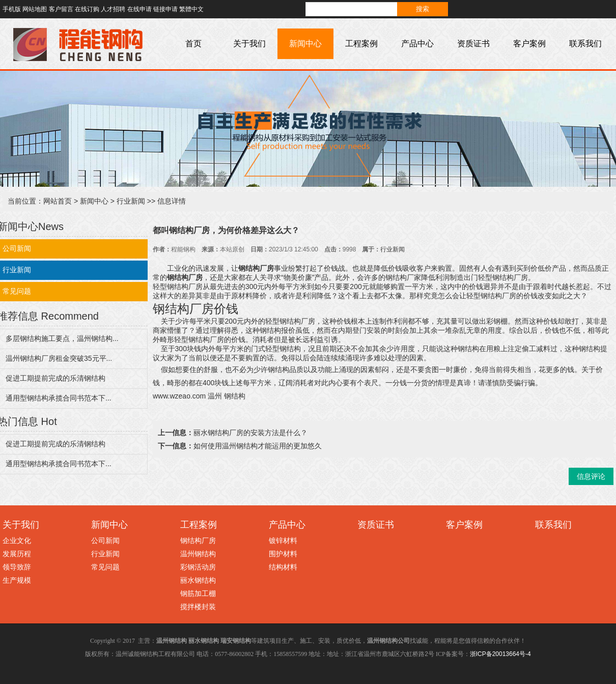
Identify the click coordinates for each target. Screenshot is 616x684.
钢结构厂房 (198, 540)
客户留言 (61, 9)
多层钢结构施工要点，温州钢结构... (62, 338)
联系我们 (585, 44)
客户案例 (529, 44)
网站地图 (35, 9)
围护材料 (283, 554)
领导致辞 (17, 567)
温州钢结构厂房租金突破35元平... (59, 358)
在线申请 (139, 9)
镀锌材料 (283, 540)
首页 (193, 44)
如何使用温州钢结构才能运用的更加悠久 (258, 446)
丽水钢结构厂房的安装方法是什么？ (250, 433)
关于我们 (249, 44)
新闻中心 (305, 44)
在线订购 (87, 9)
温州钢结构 (198, 554)
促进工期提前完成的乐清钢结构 (55, 378)
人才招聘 (113, 9)
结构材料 (283, 567)
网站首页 (58, 201)
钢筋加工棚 (198, 593)
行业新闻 (131, 201)
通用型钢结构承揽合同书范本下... (59, 398)
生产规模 (17, 580)
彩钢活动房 (198, 567)
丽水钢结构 (198, 580)
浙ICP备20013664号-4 (500, 654)
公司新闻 (105, 540)
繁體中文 (191, 9)
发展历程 (17, 554)
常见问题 (105, 567)
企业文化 (17, 540)
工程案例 (361, 44)
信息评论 (591, 476)
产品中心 (417, 44)
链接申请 (165, 9)
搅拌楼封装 (198, 607)
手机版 (12, 9)
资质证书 (473, 44)
